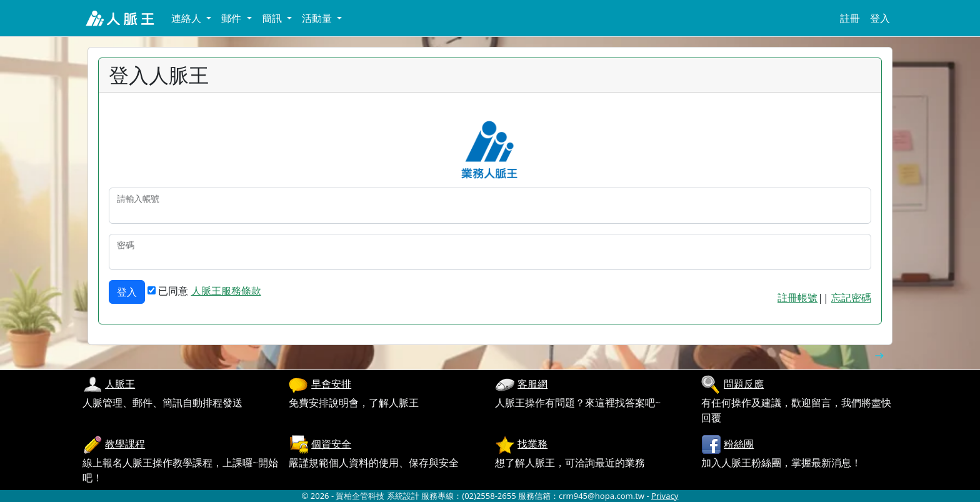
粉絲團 (739, 444)
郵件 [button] (232, 18)
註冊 (850, 18)
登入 (880, 18)
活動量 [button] (318, 18)
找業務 (532, 444)
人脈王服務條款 (226, 291)
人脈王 (120, 384)
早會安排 (331, 384)
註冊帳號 (797, 298)
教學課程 (125, 444)
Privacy (665, 496)
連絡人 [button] (187, 18)
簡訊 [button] (273, 18)
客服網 (532, 384)
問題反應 (744, 384)
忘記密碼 (851, 298)
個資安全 (331, 444)
